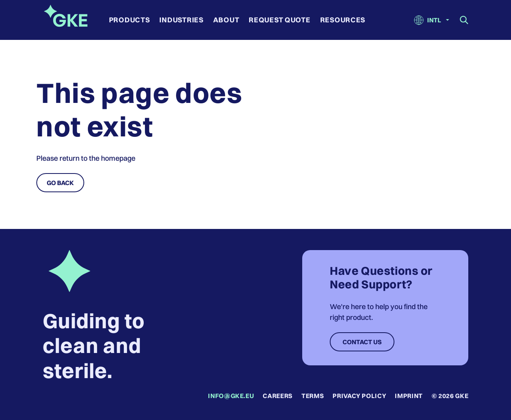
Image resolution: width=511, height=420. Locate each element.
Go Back (60, 183)
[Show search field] (464, 20)
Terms (313, 396)
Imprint (409, 396)
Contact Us (362, 342)
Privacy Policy (359, 396)
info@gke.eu (231, 396)
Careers (277, 396)
